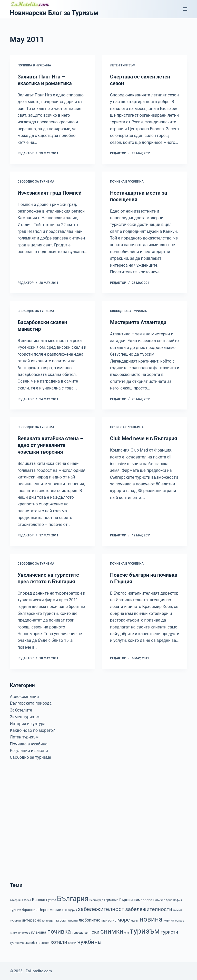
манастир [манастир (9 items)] (109, 920)
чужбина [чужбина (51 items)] (89, 942)
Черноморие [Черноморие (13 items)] (50, 910)
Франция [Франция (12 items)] (30, 910)
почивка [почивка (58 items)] (59, 932)
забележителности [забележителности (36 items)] (149, 909)
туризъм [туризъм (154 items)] (145, 931)
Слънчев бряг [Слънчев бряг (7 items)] (163, 900)
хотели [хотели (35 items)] (59, 942)
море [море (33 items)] (123, 920)
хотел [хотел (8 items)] (46, 943)
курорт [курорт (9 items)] (61, 920)
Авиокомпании (24, 697)
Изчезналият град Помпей (50, 193)
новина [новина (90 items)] (151, 919)
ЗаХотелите (21, 710)
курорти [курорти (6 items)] (73, 921)
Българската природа (31, 703)
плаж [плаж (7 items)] (13, 933)
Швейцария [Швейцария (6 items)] (69, 910)
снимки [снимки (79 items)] (112, 931)
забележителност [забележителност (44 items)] (101, 909)
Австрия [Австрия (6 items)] (15, 900)
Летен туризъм (123, 65)
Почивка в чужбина (34, 65)
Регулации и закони (29, 751)
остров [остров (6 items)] (180, 921)
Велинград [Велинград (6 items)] (96, 900)
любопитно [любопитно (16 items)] (90, 920)
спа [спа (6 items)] (127, 933)
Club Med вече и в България (144, 438)
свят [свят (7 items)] (87, 933)
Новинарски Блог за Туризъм (54, 13)
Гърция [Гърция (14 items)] (126, 900)
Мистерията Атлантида (138, 322)
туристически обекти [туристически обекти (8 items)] (25, 943)
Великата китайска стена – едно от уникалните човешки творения (50, 445)
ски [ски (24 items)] (95, 932)
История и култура (28, 724)
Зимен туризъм (25, 717)
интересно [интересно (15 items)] (32, 920)
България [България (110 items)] (73, 899)
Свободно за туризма (36, 182)
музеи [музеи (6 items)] (135, 921)
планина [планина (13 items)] (39, 932)
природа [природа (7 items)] (78, 933)
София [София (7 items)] (177, 900)
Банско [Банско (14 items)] (39, 900)
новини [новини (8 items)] (169, 921)
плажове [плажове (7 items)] (24, 933)
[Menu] (185, 9)
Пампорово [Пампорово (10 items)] (143, 900)
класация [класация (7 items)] (49, 921)
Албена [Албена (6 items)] (26, 900)
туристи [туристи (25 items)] (170, 932)
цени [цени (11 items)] (72, 943)
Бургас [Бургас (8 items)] (51, 900)
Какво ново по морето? (32, 730)
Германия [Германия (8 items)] (111, 900)
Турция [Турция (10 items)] (15, 910)
